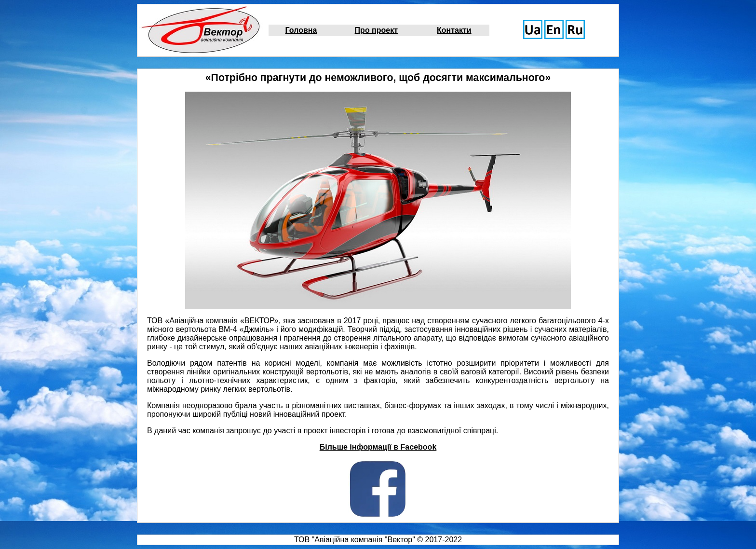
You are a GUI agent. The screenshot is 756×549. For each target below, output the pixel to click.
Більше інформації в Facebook (378, 447)
